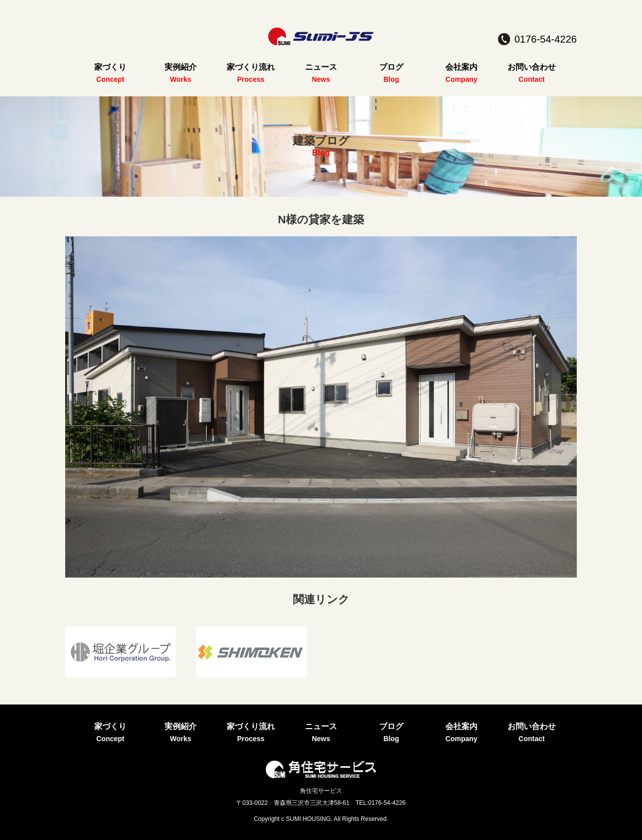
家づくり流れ (251, 67)
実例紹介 (181, 67)
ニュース (321, 67)
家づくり (110, 67)
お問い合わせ (532, 67)
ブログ (391, 67)
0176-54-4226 (545, 39)
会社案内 (461, 67)
